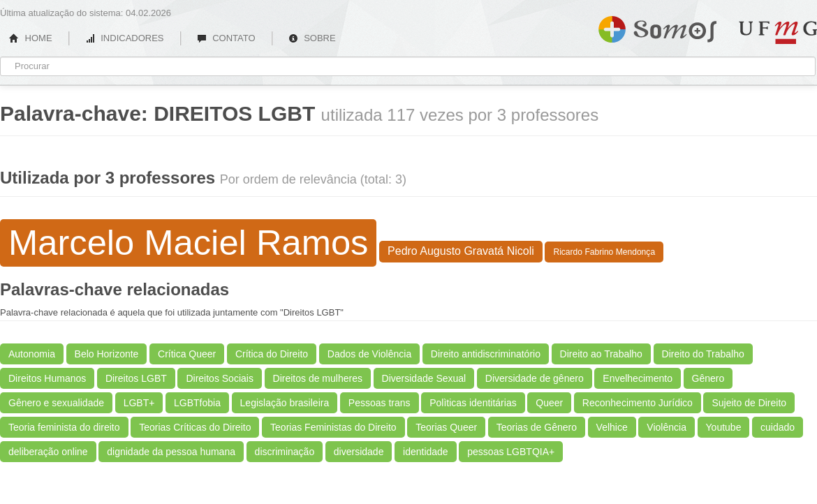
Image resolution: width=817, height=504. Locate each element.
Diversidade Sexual (424, 378)
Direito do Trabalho (703, 354)
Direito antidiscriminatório (486, 354)
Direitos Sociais (219, 378)
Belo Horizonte (107, 354)
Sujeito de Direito (749, 403)
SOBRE (312, 38)
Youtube (724, 427)
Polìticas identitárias (473, 403)
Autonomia (32, 354)
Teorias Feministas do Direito (333, 427)
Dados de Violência (369, 354)
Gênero (708, 378)
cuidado (778, 427)
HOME (31, 38)
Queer (549, 403)
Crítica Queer (187, 354)
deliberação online (48, 452)
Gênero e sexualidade (56, 403)
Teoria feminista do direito (64, 427)
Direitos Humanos (47, 378)
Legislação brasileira (285, 403)
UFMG (778, 32)
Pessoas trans (380, 403)
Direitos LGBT (136, 378)
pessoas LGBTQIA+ (511, 452)
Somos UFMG (657, 27)
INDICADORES (125, 38)
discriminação (285, 452)
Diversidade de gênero (535, 378)
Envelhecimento (638, 378)
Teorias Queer (446, 427)
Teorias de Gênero (537, 427)
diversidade (359, 452)
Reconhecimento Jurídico (638, 403)
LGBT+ (139, 403)
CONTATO (226, 38)
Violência (667, 427)
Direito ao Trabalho (601, 354)
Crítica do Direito (272, 354)
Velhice (612, 427)
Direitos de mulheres (318, 378)
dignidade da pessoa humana (171, 452)
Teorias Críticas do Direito (195, 427)
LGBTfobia (197, 403)
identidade (426, 452)
